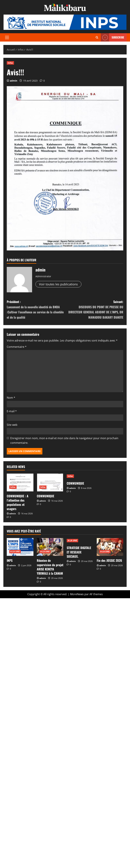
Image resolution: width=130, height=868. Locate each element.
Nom (11, 398)
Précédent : (36, 310)
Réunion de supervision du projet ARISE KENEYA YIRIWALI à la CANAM (50, 567)
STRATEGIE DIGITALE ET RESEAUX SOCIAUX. (79, 552)
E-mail (12, 411)
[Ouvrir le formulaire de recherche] (97, 37)
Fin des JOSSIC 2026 (109, 560)
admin (14, 81)
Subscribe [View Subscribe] (112, 37)
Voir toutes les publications (58, 284)
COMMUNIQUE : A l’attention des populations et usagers (18, 502)
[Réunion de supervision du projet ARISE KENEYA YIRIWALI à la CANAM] (50, 547)
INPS (10, 560)
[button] (7, 37)
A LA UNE (15, 552)
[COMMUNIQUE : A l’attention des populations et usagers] (20, 482)
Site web (12, 425)
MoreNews (77, 594)
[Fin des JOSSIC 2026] (110, 547)
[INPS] (20, 547)
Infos (10, 63)
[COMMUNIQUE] (50, 482)
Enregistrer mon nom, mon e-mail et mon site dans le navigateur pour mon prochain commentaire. (64, 440)
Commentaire (17, 347)
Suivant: (94, 310)
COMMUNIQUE (45, 496)
